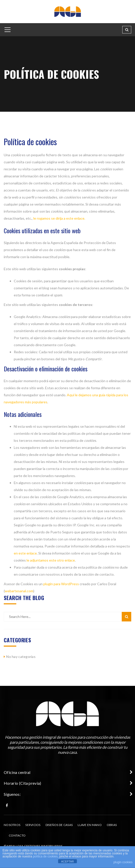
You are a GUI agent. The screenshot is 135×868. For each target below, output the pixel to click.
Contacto (17, 835)
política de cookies (45, 856)
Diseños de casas (59, 825)
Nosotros (12, 825)
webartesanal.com (19, 591)
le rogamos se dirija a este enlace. (59, 218)
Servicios (33, 825)
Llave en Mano (90, 825)
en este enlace (25, 553)
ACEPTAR (67, 861)
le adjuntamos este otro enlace (51, 560)
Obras (112, 825)
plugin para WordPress (61, 584)
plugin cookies (123, 862)
